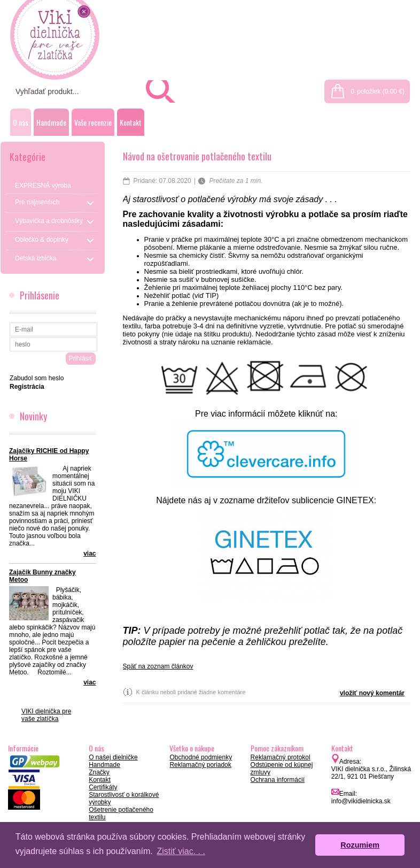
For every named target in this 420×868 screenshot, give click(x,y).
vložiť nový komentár (372, 693)
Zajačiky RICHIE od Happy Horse (49, 455)
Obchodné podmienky (201, 757)
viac (90, 554)
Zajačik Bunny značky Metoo (42, 576)
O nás (21, 122)
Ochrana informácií (278, 780)
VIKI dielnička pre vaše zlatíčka (46, 715)
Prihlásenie (350, 6)
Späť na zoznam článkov (158, 666)
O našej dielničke (113, 757)
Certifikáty (103, 787)
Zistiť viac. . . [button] (181, 851)
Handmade (51, 122)
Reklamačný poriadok (200, 765)
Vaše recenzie (93, 122)
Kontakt (131, 122)
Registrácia (397, 6)
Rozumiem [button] (360, 845)
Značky (99, 772)
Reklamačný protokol (281, 757)
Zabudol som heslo (37, 378)
